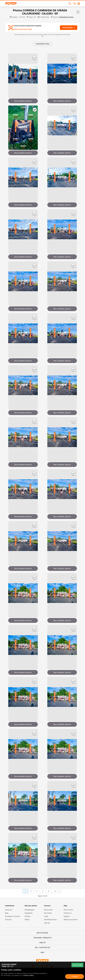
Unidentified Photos (43, 44)
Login (46, 916)
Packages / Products (13, 916)
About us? (9, 910)
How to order (68, 910)
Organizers (29, 913)
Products (8, 920)
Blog (7, 913)
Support (67, 916)
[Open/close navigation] (79, 3)
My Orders (48, 913)
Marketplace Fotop (67, 17)
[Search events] (70, 3)
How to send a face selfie (23, 29)
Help (42, 952)
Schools (27, 916)
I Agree (75, 976)
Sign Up (47, 923)
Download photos (50, 920)
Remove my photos (71, 920)
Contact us (68, 913)
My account (48, 910)
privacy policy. (29, 975)
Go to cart (77, 965)
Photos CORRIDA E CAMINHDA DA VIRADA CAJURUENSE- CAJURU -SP (40, 12)
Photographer (30, 910)
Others (27, 920)
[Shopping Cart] (74, 3)
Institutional (42, 933)
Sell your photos (43, 947)
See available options (23, 101)
